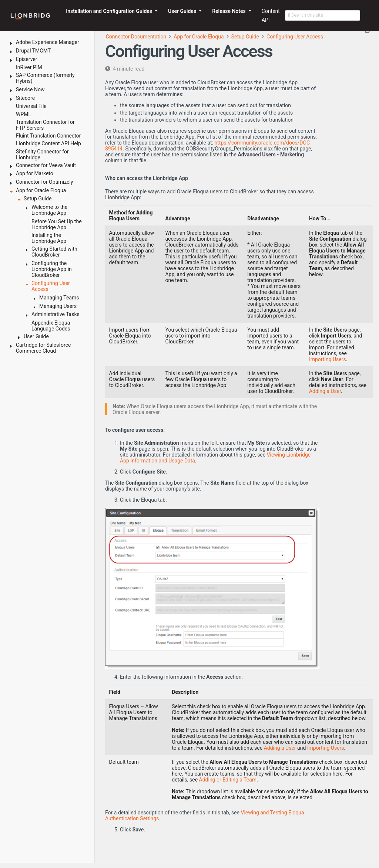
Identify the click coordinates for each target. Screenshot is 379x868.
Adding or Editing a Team (228, 780)
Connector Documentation (136, 37)
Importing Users (328, 359)
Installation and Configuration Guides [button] (110, 11)
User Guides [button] (183, 11)
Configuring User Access (295, 37)
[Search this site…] (323, 16)
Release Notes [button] (229, 11)
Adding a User (325, 391)
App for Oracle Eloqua (199, 37)
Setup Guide (245, 37)
